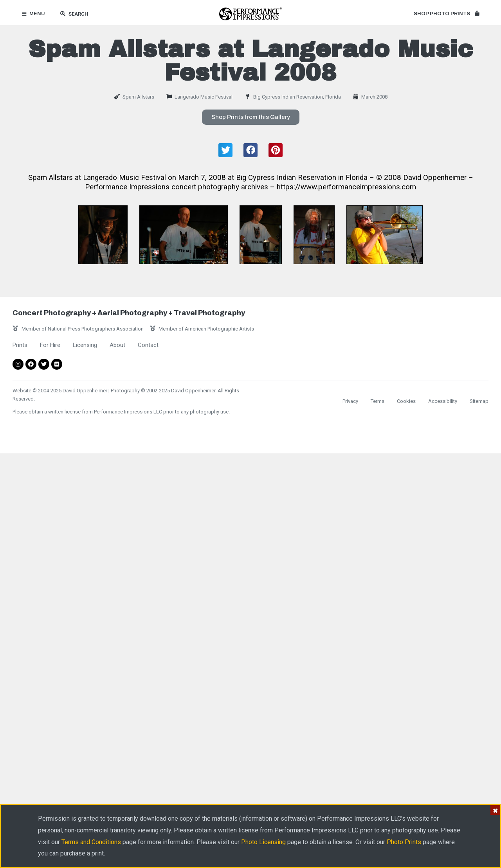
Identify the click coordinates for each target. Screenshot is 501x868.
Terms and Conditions (91, 842)
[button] (446, 14)
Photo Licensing (263, 842)
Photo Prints (404, 842)
